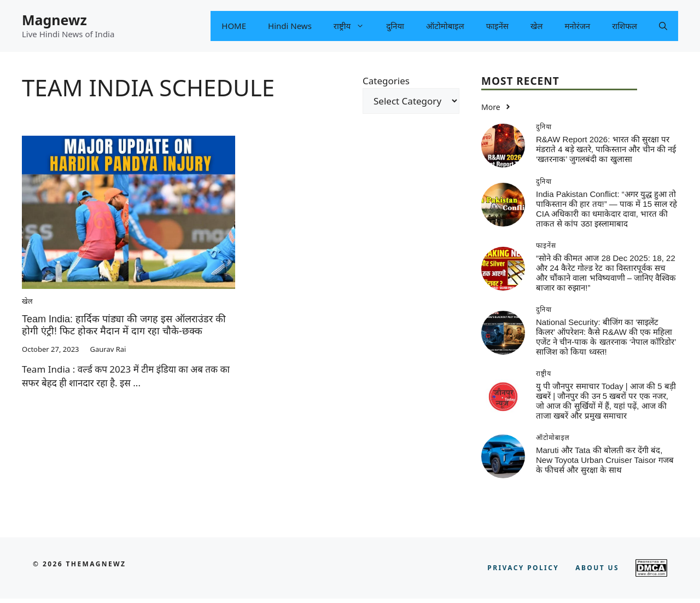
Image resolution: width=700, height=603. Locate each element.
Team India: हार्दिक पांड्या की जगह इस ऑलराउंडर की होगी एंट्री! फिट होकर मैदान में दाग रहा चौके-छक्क (124, 325)
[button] (663, 26)
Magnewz (54, 20)
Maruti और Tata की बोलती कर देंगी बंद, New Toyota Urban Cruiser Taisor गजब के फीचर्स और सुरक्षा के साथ (605, 460)
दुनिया (395, 26)
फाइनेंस (497, 26)
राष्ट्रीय (354, 26)
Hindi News (290, 26)
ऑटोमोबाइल (445, 26)
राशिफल (625, 26)
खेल (536, 26)
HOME (234, 26)
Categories (386, 81)
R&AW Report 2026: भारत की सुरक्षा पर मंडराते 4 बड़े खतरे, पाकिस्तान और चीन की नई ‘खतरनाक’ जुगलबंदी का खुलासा (606, 149)
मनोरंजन (577, 26)
